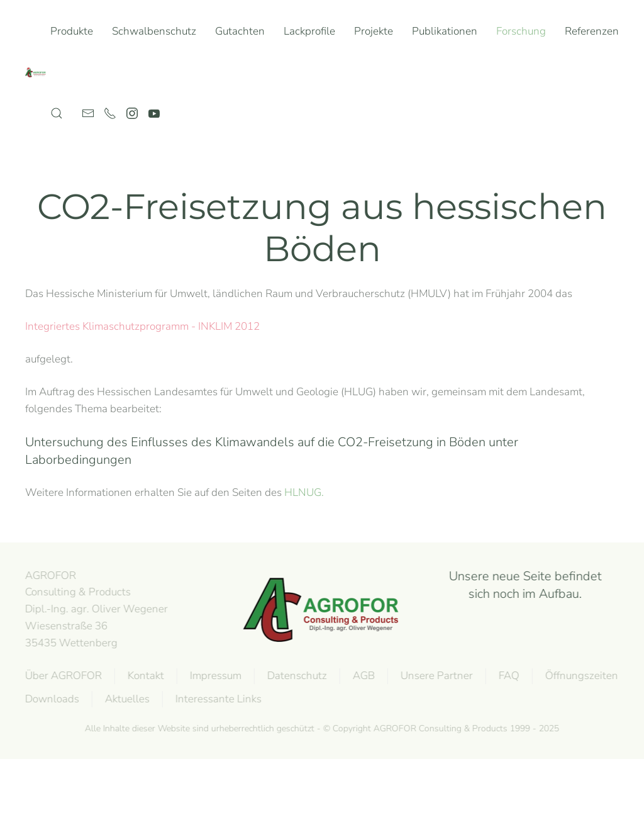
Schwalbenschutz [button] (154, 31)
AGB (363, 676)
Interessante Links (217, 699)
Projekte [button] (374, 31)
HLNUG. (304, 492)
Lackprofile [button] (309, 31)
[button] (57, 113)
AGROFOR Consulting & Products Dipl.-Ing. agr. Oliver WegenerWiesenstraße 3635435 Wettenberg (95, 609)
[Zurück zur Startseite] (38, 72)
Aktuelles (126, 699)
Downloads (51, 699)
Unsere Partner (436, 676)
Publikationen (445, 31)
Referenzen (592, 31)
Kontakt (145, 676)
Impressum (214, 676)
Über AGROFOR (62, 676)
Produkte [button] (72, 31)
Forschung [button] (521, 31)
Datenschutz (296, 676)
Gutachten (240, 31)
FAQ (508, 676)
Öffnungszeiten (580, 676)
